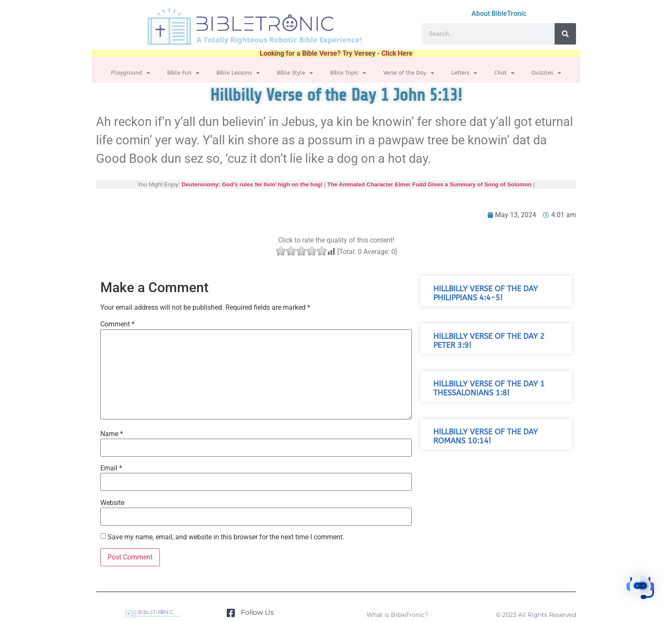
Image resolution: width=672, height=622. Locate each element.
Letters (464, 73)
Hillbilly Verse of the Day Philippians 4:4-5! (486, 293)
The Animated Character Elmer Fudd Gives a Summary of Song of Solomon (429, 184)
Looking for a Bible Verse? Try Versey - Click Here (336, 53)
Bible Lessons (238, 73)
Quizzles (546, 73)
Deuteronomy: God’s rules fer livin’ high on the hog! (252, 184)
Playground (130, 73)
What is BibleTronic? (397, 615)
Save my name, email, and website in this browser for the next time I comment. (226, 537)
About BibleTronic (499, 13)
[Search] (565, 34)
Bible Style (295, 73)
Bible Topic (348, 73)
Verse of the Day (409, 73)
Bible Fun (183, 73)
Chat (504, 73)
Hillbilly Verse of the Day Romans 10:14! (486, 437)
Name (112, 434)
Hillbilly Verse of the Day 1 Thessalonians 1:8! (489, 389)
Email (111, 468)
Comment (117, 324)
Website (112, 503)
